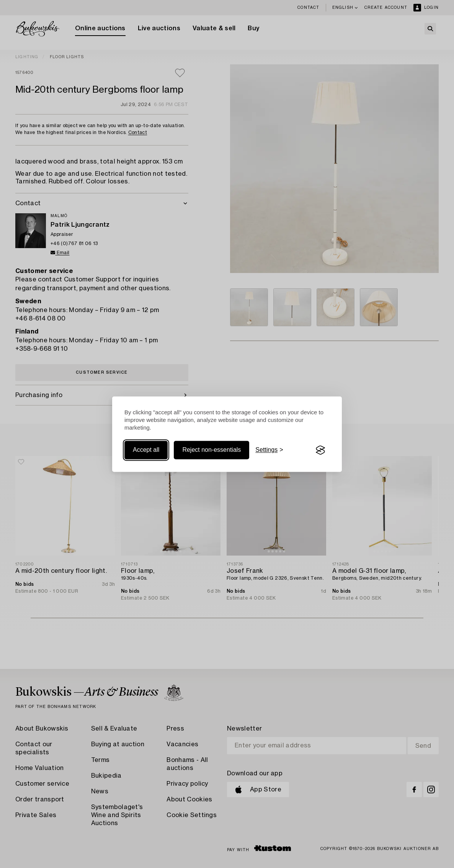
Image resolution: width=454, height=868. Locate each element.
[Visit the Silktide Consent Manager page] (320, 450)
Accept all (146, 450)
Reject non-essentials (211, 450)
